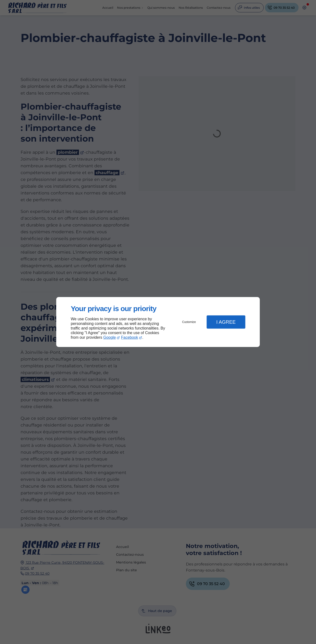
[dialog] (158, 322)
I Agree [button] (226, 322)
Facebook (130, 337)
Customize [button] (189, 322)
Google (110, 337)
